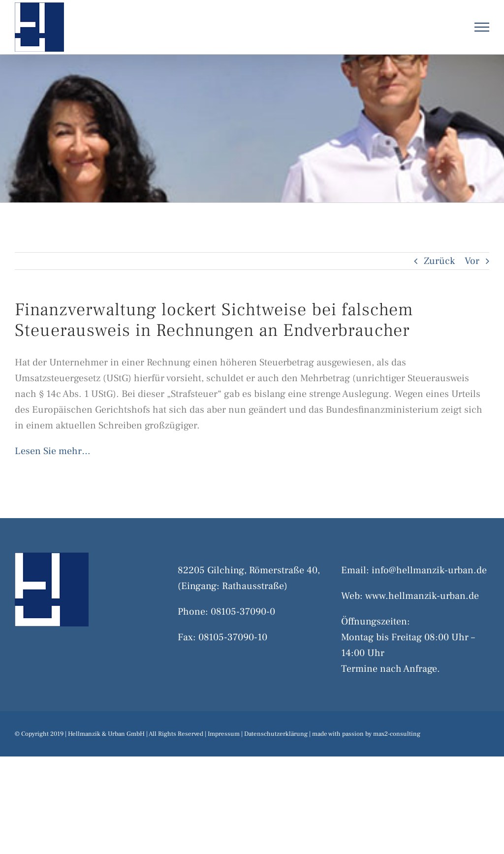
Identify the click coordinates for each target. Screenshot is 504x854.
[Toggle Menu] (482, 27)
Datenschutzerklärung (276, 734)
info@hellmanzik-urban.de (429, 570)
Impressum (224, 734)
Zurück (439, 261)
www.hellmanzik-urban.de (422, 596)
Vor (472, 261)
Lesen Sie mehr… (53, 451)
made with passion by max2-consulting (366, 734)
